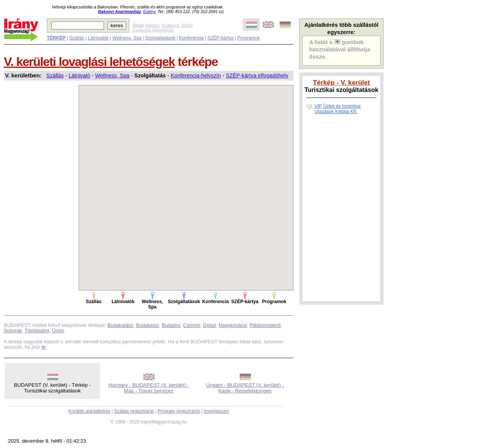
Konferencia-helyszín (196, 75)
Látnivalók (98, 38)
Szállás (77, 38)
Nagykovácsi (233, 325)
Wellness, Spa (127, 38)
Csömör (192, 325)
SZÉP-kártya (221, 38)
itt (43, 347)
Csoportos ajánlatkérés (153, 30)
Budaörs (171, 325)
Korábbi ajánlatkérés (89, 411)
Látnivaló (79, 75)
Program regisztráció (179, 411)
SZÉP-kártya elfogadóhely (257, 75)
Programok (249, 38)
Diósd (209, 325)
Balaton (153, 25)
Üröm (58, 331)
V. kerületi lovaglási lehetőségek (89, 62)
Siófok (187, 25)
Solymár (13, 331)
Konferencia (191, 38)
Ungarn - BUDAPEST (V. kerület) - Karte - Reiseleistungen (245, 388)
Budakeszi (147, 325)
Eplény (149, 11)
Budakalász (120, 325)
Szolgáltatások (160, 38)
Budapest (171, 25)
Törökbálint (37, 331)
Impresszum (216, 411)
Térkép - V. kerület (342, 82)
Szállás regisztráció (134, 411)
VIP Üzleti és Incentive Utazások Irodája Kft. (338, 109)
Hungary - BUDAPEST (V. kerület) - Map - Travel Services (149, 388)
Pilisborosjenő (265, 325)
